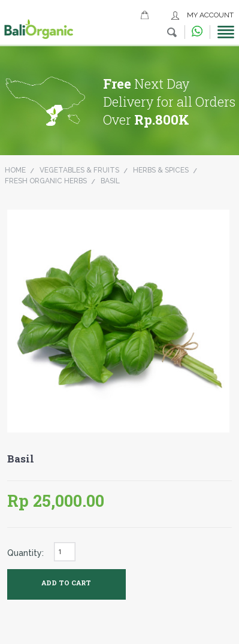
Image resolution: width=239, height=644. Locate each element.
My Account (210, 15)
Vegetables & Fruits (79, 170)
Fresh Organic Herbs (46, 181)
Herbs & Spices (161, 170)
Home (15, 170)
